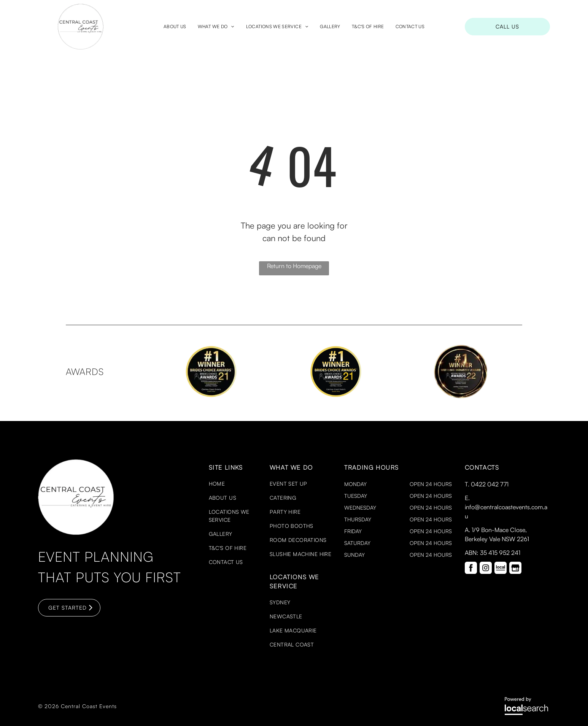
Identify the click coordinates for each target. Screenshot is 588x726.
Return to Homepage (294, 266)
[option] (211, 372)
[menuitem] (175, 27)
